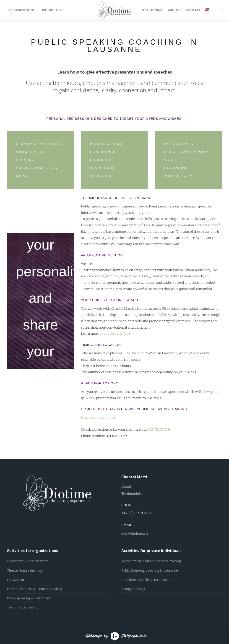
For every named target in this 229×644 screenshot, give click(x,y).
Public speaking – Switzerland (29, 598)
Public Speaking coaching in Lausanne (150, 570)
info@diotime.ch (135, 533)
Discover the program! (98, 418)
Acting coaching (133, 589)
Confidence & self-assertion (28, 561)
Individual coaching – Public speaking (35, 589)
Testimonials (131, 494)
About (126, 486)
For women (15, 580)
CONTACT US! (159, 429)
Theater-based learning (25, 570)
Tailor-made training (22, 607)
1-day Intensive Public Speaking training (151, 561)
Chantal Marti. (121, 334)
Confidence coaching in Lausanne (146, 580)
